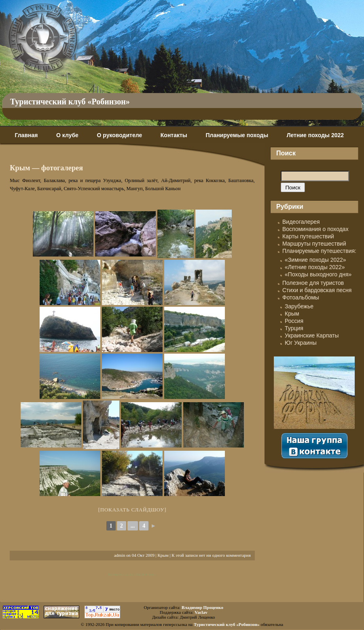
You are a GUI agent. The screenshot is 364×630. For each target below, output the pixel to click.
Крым (163, 555)
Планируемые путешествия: (319, 251)
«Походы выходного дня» (318, 274)
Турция (294, 328)
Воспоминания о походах (315, 229)
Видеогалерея (301, 222)
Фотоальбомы (301, 297)
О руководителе (119, 135)
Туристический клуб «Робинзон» (70, 102)
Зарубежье (299, 306)
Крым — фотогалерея (46, 168)
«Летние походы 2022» (315, 267)
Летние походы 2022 (315, 135)
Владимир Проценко (202, 607)
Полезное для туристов (313, 283)
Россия (294, 321)
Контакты (174, 135)
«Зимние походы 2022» (315, 260)
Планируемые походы (237, 135)
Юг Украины (301, 343)
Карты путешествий (308, 236)
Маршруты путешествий (314, 244)
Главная (26, 135)
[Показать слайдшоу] (132, 510)
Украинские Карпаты (312, 335)
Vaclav (201, 612)
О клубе (67, 135)
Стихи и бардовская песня (317, 290)
